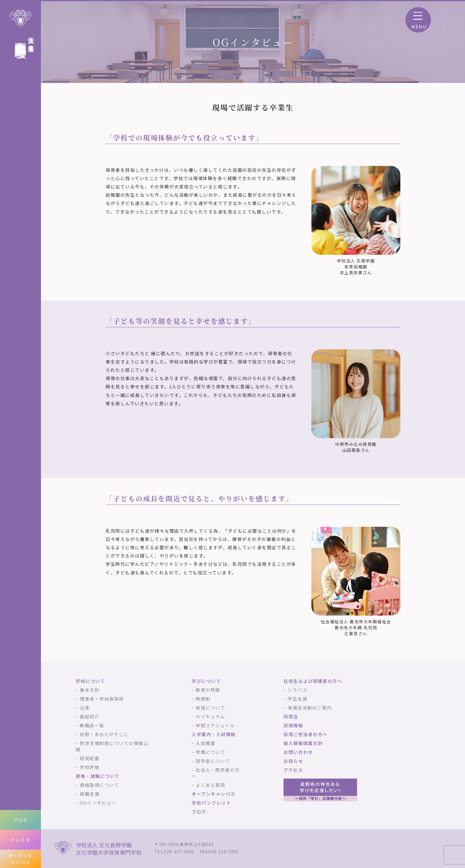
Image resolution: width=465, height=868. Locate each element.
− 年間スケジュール (213, 725)
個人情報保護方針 (303, 743)
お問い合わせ (298, 752)
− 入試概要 (203, 743)
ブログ (20, 820)
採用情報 (293, 725)
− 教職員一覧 (90, 725)
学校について (90, 681)
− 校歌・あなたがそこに (102, 734)
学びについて (206, 681)
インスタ (20, 840)
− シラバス (295, 690)
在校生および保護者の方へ (313, 681)
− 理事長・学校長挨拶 (100, 699)
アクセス (293, 770)
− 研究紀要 (87, 758)
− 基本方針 (87, 690)
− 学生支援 (295, 699)
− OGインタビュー (96, 803)
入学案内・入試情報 (214, 734)
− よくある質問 (208, 785)
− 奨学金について (211, 761)
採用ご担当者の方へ (306, 734)
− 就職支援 (87, 794)
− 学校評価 (87, 767)
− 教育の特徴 (206, 690)
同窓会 (291, 716)
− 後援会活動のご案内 (308, 708)
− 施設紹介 (87, 716)
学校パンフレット (211, 803)
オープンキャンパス (20, 859)
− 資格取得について (97, 785)
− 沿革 (83, 708)
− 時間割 (201, 699)
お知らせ (293, 761)
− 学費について (208, 752)
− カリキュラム (208, 716)
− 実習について (208, 708)
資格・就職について (98, 776)
